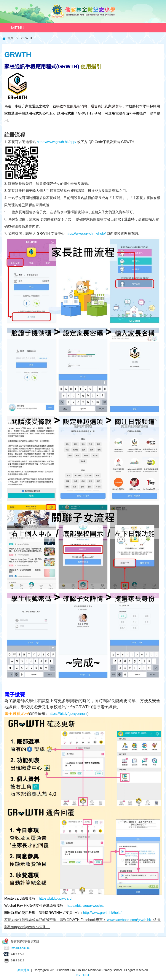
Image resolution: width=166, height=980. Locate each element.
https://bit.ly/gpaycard (55, 898)
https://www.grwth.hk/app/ (56, 142)
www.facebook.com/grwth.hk (129, 920)
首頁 (10, 38)
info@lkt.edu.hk (21, 948)
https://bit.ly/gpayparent (68, 714)
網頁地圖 (24, 970)
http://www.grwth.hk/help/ (102, 913)
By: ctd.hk (83, 975)
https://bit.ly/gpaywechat (85, 906)
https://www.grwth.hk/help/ (86, 233)
